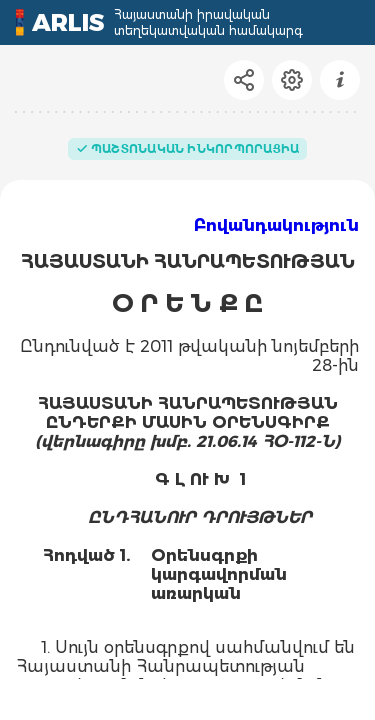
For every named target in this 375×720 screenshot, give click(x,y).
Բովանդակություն (276, 225)
